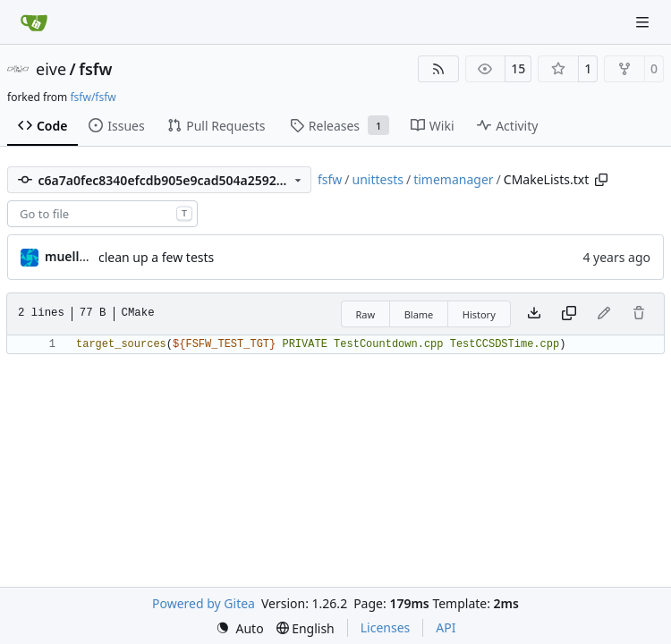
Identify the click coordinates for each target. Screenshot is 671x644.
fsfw (95, 69)
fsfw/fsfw (93, 97)
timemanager (453, 179)
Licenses (386, 627)
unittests (378, 179)
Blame (419, 314)
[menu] (240, 628)
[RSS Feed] (438, 69)
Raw (366, 314)
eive (51, 69)
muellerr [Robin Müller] (71, 256)
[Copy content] (569, 314)
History (479, 314)
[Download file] (534, 314)
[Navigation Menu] (644, 22)
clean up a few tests (156, 257)
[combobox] (102, 214)
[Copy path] (601, 180)
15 (518, 68)
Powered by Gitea (204, 603)
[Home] (34, 22)
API (446, 627)
